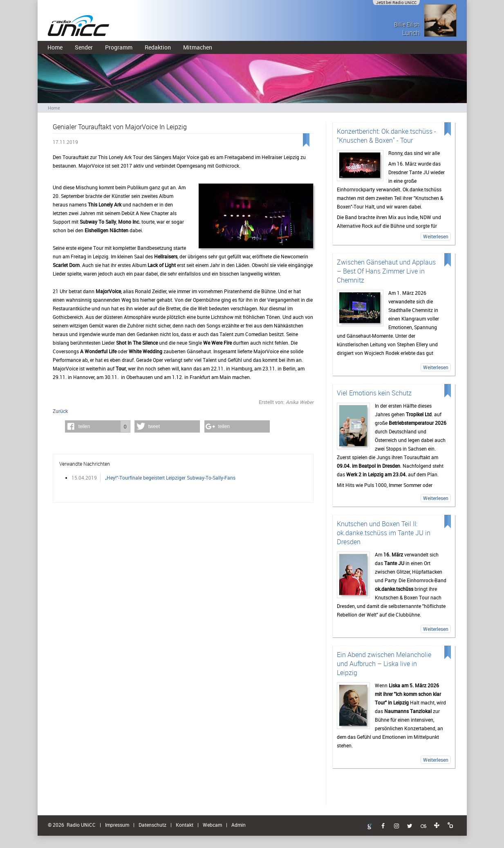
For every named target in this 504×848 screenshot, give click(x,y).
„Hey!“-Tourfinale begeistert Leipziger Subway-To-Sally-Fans (170, 478)
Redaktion (158, 47)
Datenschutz (152, 825)
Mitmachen (198, 47)
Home (55, 47)
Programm (119, 47)
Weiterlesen (436, 236)
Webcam (212, 825)
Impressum (117, 825)
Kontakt (185, 825)
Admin (239, 825)
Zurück (60, 411)
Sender (84, 47)
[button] (98, 426)
